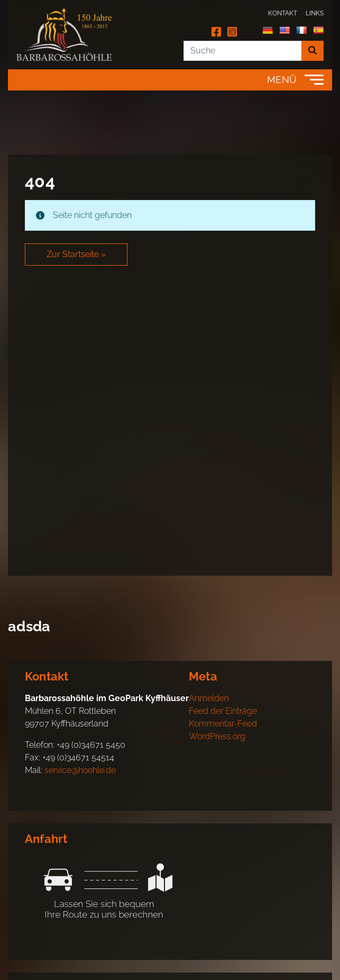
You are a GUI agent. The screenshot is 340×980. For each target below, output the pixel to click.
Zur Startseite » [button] (76, 254)
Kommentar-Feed (223, 724)
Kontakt (283, 13)
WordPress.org (217, 736)
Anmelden (209, 698)
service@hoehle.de (80, 770)
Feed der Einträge (223, 711)
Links (315, 13)
